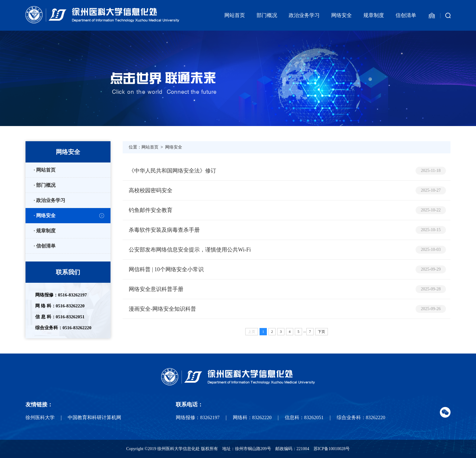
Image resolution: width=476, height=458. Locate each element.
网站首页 (235, 15)
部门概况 (267, 15)
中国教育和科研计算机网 (94, 417)
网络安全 (342, 15)
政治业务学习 (304, 15)
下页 (321, 332)
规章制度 (374, 15)
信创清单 (406, 15)
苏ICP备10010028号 (332, 449)
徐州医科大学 (40, 417)
